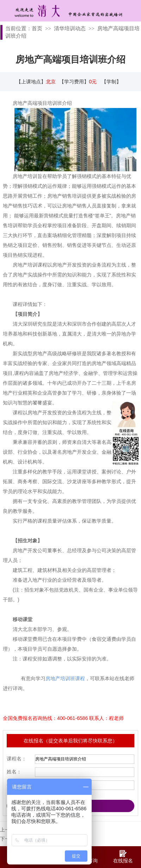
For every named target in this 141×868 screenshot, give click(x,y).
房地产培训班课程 (65, 678)
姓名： (14, 772)
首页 (37, 28)
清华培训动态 (70, 28)
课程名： (17, 759)
